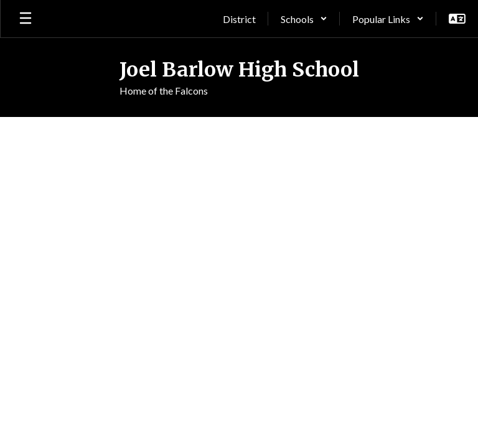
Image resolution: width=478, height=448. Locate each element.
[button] (304, 19)
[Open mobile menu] (26, 19)
